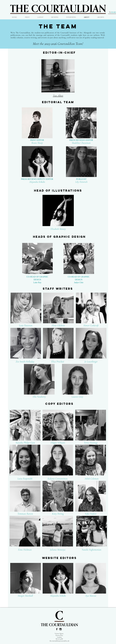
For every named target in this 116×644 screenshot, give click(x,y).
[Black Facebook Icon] (57, 629)
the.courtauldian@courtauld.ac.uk (59, 641)
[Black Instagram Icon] (61, 629)
